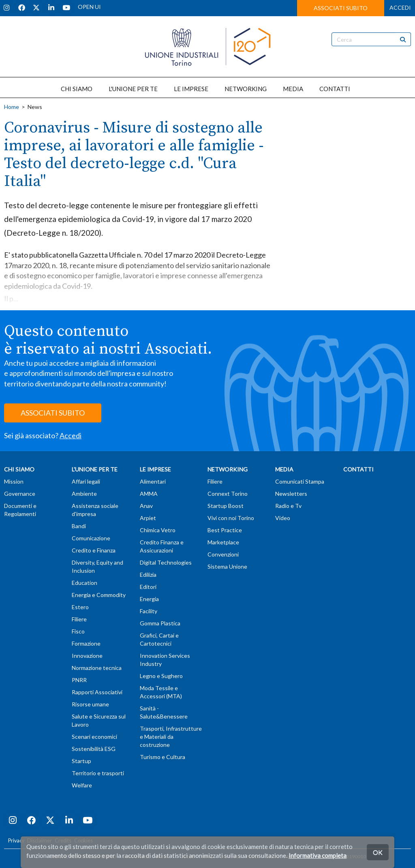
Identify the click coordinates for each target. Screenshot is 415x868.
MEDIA (293, 89)
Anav (146, 506)
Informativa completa (318, 855)
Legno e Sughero (161, 676)
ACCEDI (400, 7)
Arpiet (148, 518)
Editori (148, 587)
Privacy (16, 841)
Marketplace (223, 542)
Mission (14, 481)
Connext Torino (228, 494)
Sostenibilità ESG (94, 749)
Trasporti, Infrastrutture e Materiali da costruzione (171, 737)
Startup (81, 761)
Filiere (79, 619)
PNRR (79, 680)
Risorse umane (90, 704)
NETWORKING (246, 89)
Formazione (86, 643)
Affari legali (86, 481)
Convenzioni (223, 554)
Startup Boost (226, 506)
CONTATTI (335, 89)
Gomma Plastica (160, 623)
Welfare (82, 785)
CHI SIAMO (77, 89)
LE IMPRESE (191, 89)
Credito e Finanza (94, 550)
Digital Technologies (166, 562)
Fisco (78, 631)
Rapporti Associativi (97, 692)
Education (84, 583)
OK (378, 852)
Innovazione (87, 656)
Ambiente (84, 494)
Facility (149, 611)
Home (12, 107)
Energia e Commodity (99, 595)
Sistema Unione (227, 566)
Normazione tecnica (97, 668)
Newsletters (291, 494)
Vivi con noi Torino (231, 518)
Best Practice (225, 530)
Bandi (79, 526)
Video (283, 518)
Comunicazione (91, 538)
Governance (20, 494)
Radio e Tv (288, 506)
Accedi (71, 435)
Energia (149, 599)
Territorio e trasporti (98, 773)
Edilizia (148, 575)
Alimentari (153, 481)
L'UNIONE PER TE (133, 89)
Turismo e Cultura (163, 757)
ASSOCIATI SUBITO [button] (341, 8)
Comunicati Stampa (300, 481)
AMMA (149, 494)
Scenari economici (94, 737)
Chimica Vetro (158, 530)
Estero (80, 607)
